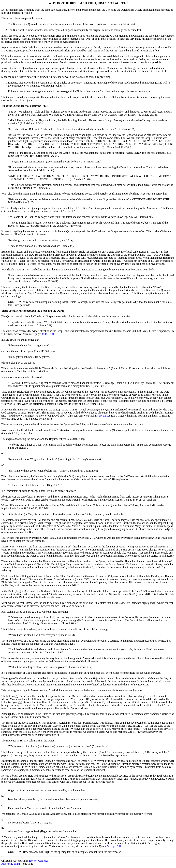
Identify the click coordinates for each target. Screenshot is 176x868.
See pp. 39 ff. (114, 846)
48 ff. (45, 334)
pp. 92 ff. (104, 416)
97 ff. (52, 334)
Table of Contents (38, 861)
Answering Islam (11, 864)
